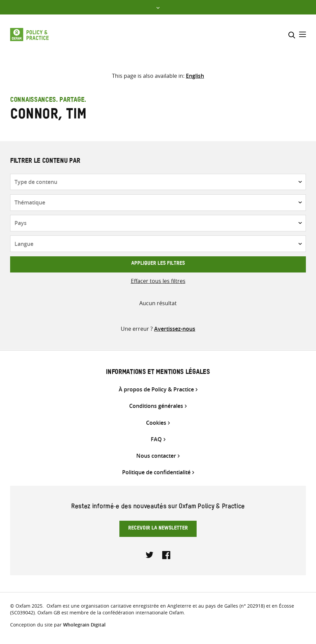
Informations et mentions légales (158, 373)
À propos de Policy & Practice (156, 390)
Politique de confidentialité (156, 472)
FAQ (156, 439)
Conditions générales (156, 406)
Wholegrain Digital (84, 625)
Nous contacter (156, 456)
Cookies (156, 423)
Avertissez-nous (175, 329)
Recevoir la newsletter (158, 529)
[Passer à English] (195, 76)
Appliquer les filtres (158, 264)
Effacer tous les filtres (158, 281)
